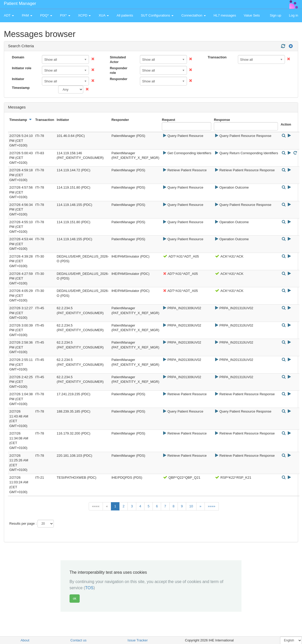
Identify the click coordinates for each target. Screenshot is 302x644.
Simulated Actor (118, 60)
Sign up (275, 15)
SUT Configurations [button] (157, 15)
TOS (89, 588)
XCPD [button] (85, 15)
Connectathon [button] (194, 15)
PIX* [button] (65, 15)
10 (191, 506)
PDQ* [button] (46, 15)
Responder (119, 79)
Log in (294, 15)
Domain (18, 57)
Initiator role (22, 68)
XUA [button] (104, 15)
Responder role (119, 71)
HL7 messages (225, 15)
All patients (125, 15)
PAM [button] (27, 15)
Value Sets (252, 15)
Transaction (217, 57)
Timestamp (21, 88)
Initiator (18, 79)
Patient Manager (20, 3)
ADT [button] (9, 15)
